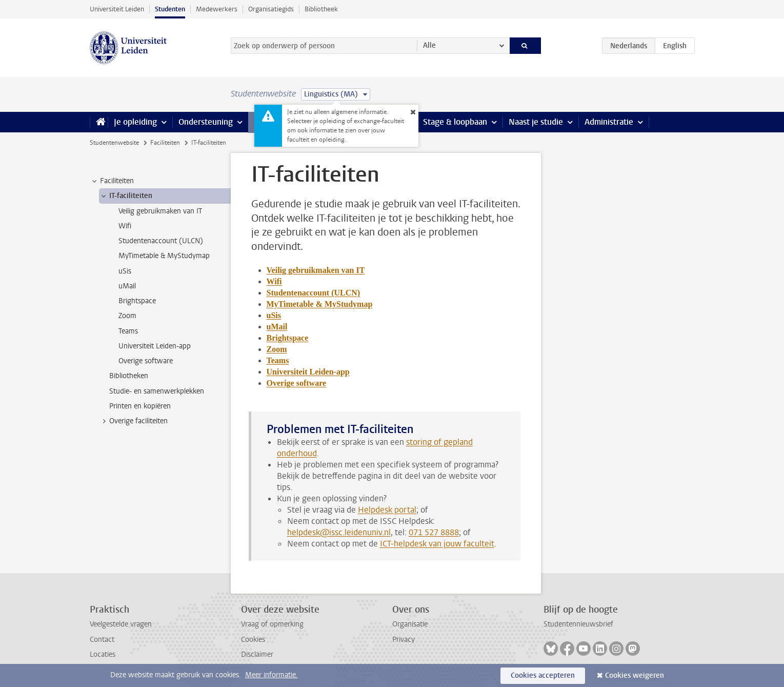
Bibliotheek (321, 9)
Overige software (297, 383)
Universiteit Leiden (117, 9)
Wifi (274, 281)
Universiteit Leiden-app (308, 372)
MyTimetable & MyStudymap (320, 304)
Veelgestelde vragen (121, 624)
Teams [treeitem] (128, 331)
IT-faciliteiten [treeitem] (126, 196)
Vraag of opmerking (272, 624)
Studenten (170, 9)
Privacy (404, 640)
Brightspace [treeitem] (137, 301)
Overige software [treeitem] (146, 361)
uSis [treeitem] (125, 271)
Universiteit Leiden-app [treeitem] (155, 346)
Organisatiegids (271, 9)
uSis (274, 315)
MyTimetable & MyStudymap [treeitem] (164, 256)
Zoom (277, 349)
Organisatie (410, 624)
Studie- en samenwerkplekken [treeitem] (157, 391)
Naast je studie (536, 122)
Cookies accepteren (543, 675)
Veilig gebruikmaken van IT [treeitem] (160, 211)
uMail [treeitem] (127, 286)
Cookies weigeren (635, 675)
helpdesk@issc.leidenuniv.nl (339, 532)
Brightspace (288, 338)
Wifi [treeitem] (125, 226)
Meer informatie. (272, 675)
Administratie (609, 122)
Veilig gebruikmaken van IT (316, 270)
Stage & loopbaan (455, 122)
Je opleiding (135, 122)
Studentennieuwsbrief (578, 624)
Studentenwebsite (114, 143)
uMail (277, 327)
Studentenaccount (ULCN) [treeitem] (161, 241)
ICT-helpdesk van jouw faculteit (437, 544)
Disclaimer (257, 654)
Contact (102, 640)
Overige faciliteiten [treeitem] (134, 421)
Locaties (103, 654)
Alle (429, 45)
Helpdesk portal (387, 510)
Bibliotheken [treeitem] (129, 376)
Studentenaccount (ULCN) (314, 293)
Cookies (253, 640)
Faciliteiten (165, 143)
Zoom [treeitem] (127, 316)
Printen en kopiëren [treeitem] (140, 406)
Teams (278, 360)
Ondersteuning (206, 122)
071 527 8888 (434, 532)
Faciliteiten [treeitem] (112, 181)
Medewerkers (217, 9)
